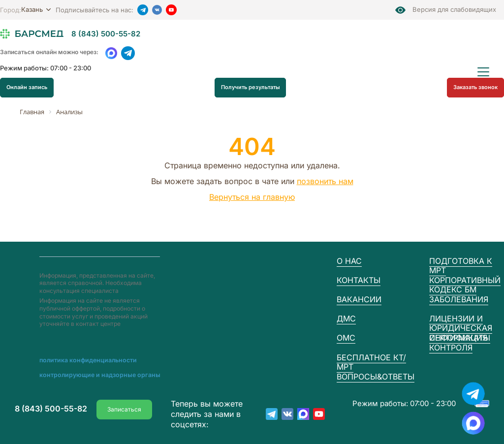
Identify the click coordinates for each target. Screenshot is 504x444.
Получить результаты (251, 88)
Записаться (124, 408)
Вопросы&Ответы (376, 377)
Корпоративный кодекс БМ (465, 285)
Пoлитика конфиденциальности (85, 360)
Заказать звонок (475, 87)
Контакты (359, 280)
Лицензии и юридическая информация (461, 328)
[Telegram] (143, 10)
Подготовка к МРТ (461, 266)
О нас (349, 261)
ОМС (346, 338)
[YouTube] (171, 10)
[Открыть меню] (483, 72)
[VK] (157, 10)
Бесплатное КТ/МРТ (371, 362)
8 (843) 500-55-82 (106, 34)
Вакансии (359, 299)
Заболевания (459, 299)
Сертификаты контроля (460, 342)
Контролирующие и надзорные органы (95, 375)
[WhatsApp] (111, 53)
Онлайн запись (27, 88)
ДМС (346, 318)
